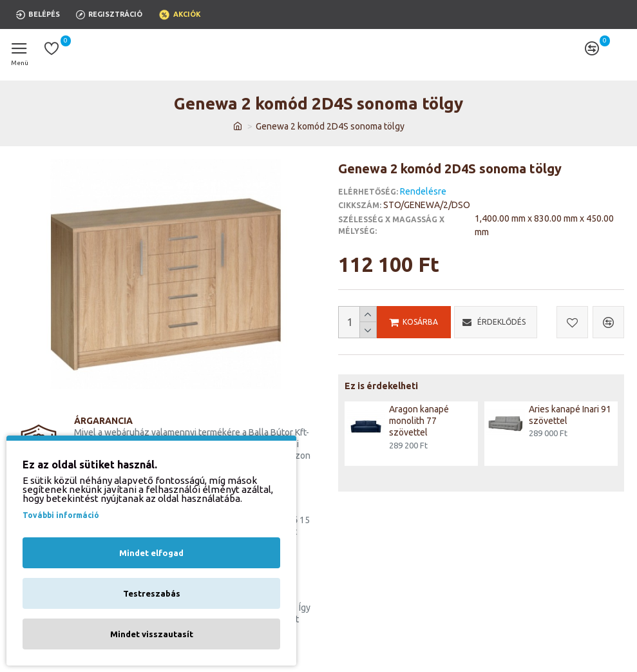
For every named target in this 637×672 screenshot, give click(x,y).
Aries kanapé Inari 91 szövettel (570, 415)
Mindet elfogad (151, 553)
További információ (61, 515)
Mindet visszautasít (152, 634)
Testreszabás (152, 593)
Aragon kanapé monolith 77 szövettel (419, 421)
